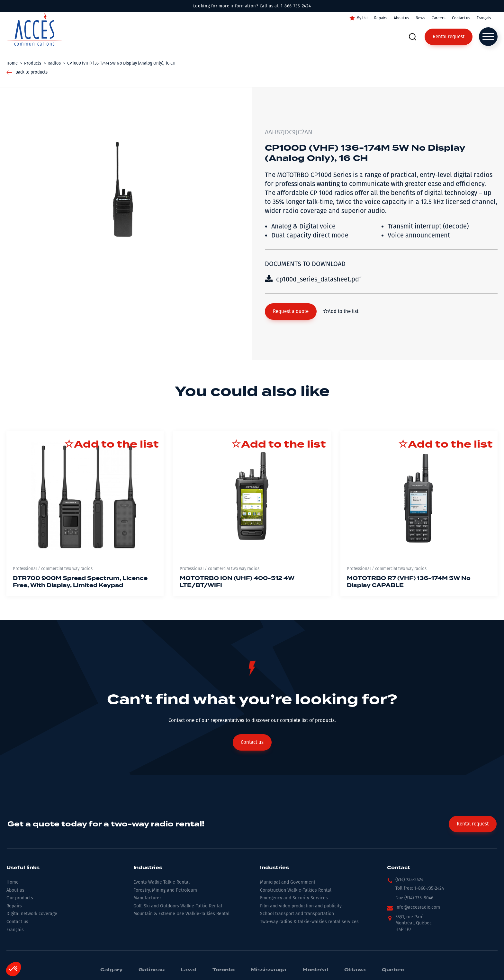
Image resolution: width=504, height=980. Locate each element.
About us (401, 18)
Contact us (461, 18)
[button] (291, 312)
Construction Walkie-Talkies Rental (296, 890)
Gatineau (152, 970)
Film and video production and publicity (301, 906)
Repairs (381, 18)
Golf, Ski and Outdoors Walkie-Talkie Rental (178, 906)
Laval (189, 970)
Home (13, 882)
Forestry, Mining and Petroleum (165, 890)
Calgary (111, 970)
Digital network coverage (32, 914)
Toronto (224, 970)
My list (362, 18)
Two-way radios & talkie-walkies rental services (309, 922)
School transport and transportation (297, 914)
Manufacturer (147, 898)
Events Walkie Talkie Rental (162, 882)
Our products (20, 898)
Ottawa (355, 970)
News (420, 18)
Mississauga (269, 970)
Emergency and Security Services (294, 898)
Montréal (315, 970)
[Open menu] (488, 37)
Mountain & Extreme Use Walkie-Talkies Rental (181, 914)
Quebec (393, 970)
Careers (439, 18)
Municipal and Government (288, 882)
